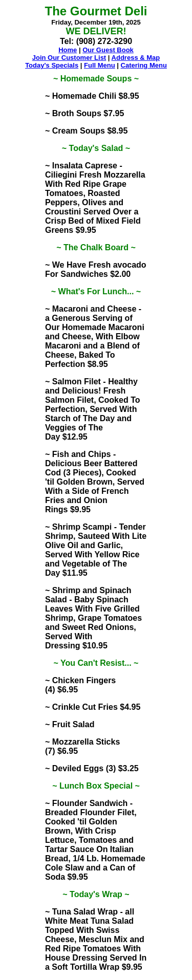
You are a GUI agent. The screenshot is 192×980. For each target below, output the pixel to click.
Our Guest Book (108, 50)
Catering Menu (144, 65)
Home (68, 50)
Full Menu (100, 65)
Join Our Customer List (69, 58)
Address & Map (136, 58)
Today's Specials (52, 65)
